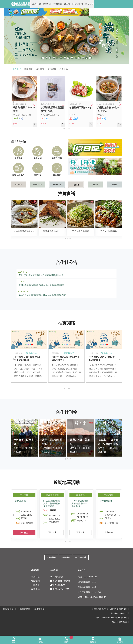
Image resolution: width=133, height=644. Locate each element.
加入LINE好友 (58, 585)
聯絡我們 (35, 581)
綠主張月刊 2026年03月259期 (52, 446)
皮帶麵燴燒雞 (106, 501)
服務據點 (66, 557)
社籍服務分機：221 (87, 582)
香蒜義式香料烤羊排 (52, 231)
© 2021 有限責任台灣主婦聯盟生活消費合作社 (110, 609)
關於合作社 (70, 4)
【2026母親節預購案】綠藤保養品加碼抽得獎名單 (41, 285)
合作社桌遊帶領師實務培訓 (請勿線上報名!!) (80, 504)
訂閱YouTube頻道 (60, 589)
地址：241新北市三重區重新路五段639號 (111, 618)
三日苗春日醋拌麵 (81, 231)
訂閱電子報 (56, 577)
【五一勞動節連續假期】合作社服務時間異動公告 (41, 275)
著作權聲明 (39, 609)
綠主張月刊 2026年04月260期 (24, 446)
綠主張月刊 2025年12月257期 (109, 446)
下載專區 (35, 585)
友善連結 (35, 589)
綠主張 (61, 4)
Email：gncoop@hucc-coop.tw (92, 597)
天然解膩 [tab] (53, 69)
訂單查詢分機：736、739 (89, 592)
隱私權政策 (8, 609)
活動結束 (52, 533)
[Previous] (7, 40)
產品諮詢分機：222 (87, 587)
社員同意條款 (24, 609)
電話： (81, 577)
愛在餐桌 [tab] (17, 69)
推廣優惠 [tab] (29, 69)
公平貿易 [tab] (65, 69)
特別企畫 (53, 4)
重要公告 (80, 4)
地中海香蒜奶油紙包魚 (24, 231)
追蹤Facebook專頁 (60, 581)
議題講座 (81, 495)
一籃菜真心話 (30, 353)
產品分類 (36, 4)
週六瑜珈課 (20, 501)
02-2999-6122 (87, 577)
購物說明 (51, 557)
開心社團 (24, 495)
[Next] (126, 40)
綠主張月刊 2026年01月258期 (81, 446)
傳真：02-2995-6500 (119, 622)
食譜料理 (44, 4)
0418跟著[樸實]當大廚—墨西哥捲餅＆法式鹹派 (52, 504)
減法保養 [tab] (41, 69)
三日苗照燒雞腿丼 (109, 231)
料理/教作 (109, 495)
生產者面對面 (52, 495)
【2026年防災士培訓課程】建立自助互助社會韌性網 (42, 295)
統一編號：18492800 (119, 613)
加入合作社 (81, 557)
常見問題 (35, 577)
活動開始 (24, 533)
